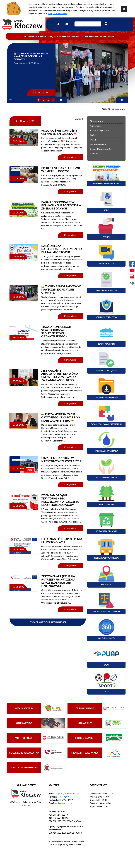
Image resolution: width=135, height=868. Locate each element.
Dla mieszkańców (65, 36)
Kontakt (110, 36)
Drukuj (79, 119)
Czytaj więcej (70, 157)
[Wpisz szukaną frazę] (88, 24)
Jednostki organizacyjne (90, 36)
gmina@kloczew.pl (64, 803)
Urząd (50, 36)
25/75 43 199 (62, 797)
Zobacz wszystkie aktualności (48, 622)
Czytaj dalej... (41, 92)
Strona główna (97, 121)
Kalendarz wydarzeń (99, 130)
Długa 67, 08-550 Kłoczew (67, 794)
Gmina (43, 36)
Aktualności (31, 36)
